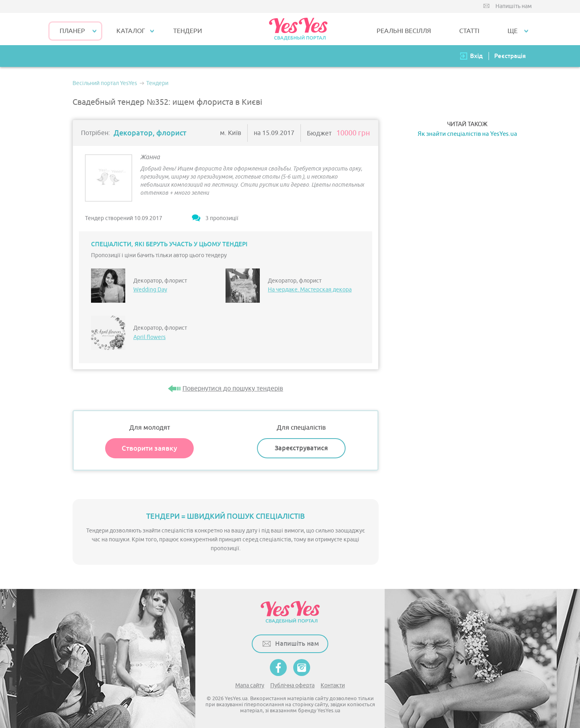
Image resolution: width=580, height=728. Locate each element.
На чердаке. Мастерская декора (310, 290)
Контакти (333, 685)
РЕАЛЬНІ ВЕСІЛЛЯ (404, 31)
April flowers (149, 337)
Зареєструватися (301, 448)
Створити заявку (149, 448)
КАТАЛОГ (131, 31)
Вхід (476, 56)
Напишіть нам (514, 6)
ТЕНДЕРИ (188, 31)
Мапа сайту (250, 685)
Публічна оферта (292, 685)
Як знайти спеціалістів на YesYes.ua (467, 134)
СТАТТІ (469, 31)
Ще (513, 31)
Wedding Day (150, 290)
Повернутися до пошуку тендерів (233, 389)
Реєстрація (510, 56)
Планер (72, 31)
